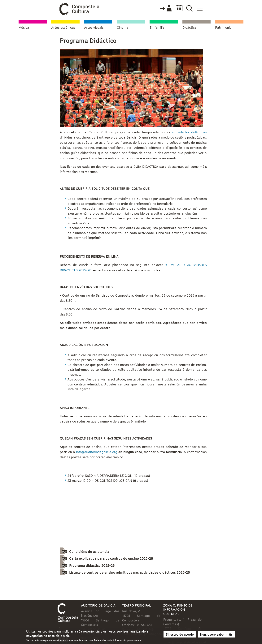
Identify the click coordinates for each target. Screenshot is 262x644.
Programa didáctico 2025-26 (92, 566)
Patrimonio (223, 28)
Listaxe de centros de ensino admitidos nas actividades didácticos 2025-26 (129, 572)
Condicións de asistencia (89, 552)
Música (24, 28)
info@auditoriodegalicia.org (97, 452)
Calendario (178, 8)
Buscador (189, 8)
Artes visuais (94, 28)
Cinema (123, 28)
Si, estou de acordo (180, 635)
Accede (166, 8)
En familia (157, 28)
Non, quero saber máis (216, 635)
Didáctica (190, 28)
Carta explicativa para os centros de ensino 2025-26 (111, 558)
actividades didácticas (188, 132)
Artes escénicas (63, 28)
